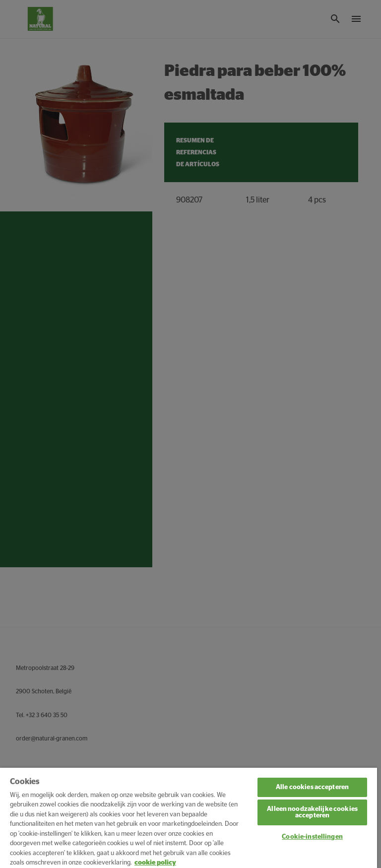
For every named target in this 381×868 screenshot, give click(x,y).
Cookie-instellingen (312, 837)
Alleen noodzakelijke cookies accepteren (312, 812)
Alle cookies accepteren (312, 787)
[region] (189, 818)
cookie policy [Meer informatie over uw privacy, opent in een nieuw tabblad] (155, 863)
